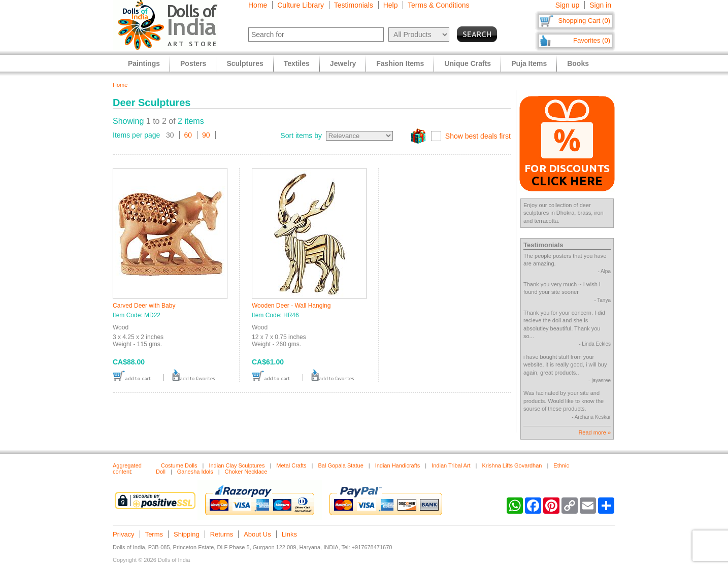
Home (258, 5)
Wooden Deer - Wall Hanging (291, 306)
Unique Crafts (468, 63)
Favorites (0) (592, 40)
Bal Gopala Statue (340, 465)
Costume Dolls (179, 465)
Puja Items (529, 63)
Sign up (567, 5)
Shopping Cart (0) (584, 21)
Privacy (124, 534)
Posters (193, 63)
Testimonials (354, 5)
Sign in (600, 5)
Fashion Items (400, 63)
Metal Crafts (291, 465)
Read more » (594, 432)
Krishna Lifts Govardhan (512, 465)
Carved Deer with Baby (144, 306)
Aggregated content (127, 469)
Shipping (187, 534)
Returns (222, 534)
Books (578, 63)
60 (188, 135)
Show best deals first (478, 136)
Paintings (144, 63)
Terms (154, 534)
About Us (257, 534)
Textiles (297, 63)
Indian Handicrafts (398, 465)
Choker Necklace (246, 472)
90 (206, 135)
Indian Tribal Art (451, 465)
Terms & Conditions (438, 5)
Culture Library (301, 5)
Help (391, 5)
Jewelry (343, 63)
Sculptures (245, 63)
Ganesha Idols (195, 472)
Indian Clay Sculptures (237, 465)
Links (289, 534)
